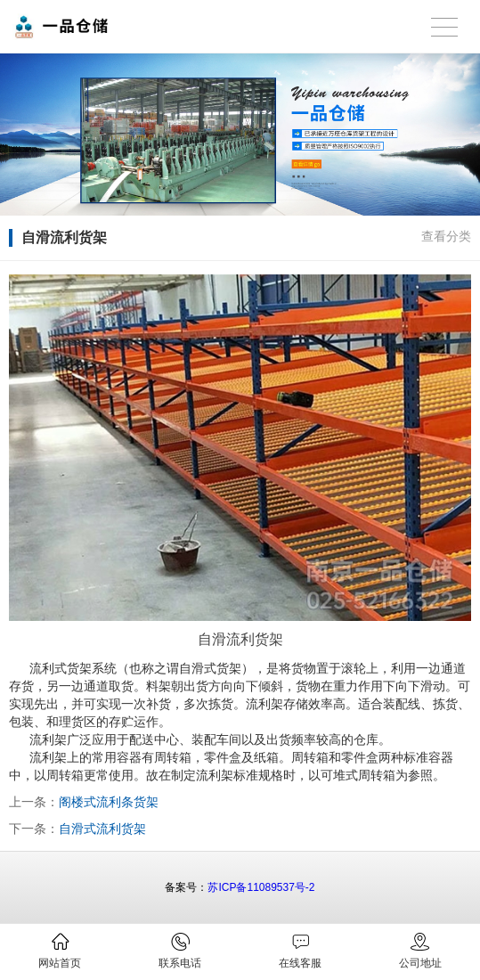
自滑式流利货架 (102, 829)
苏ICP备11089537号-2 (261, 887)
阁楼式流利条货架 (109, 802)
